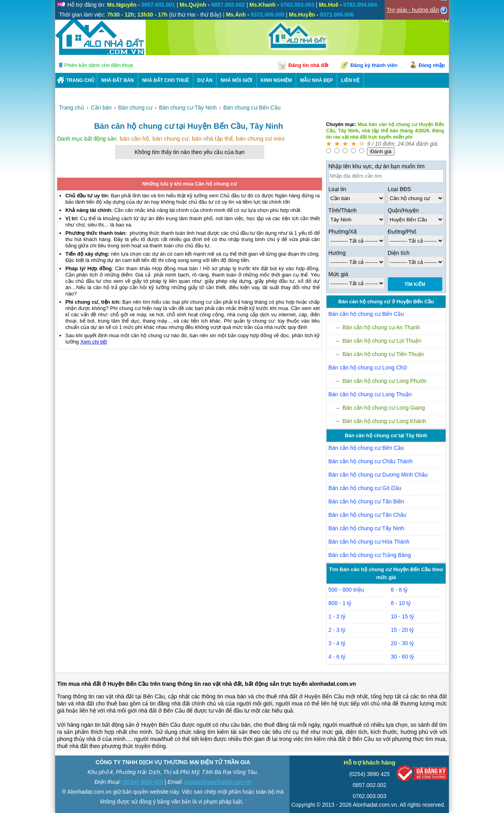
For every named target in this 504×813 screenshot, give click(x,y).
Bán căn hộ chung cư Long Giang (384, 408)
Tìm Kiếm (415, 284)
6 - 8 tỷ (399, 590)
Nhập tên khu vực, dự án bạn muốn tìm (376, 166)
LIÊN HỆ (350, 80)
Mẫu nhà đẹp (316, 80)
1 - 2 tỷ (337, 616)
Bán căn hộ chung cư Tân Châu (367, 515)
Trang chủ (80, 80)
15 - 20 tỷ (402, 630)
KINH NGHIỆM (276, 80)
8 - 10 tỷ (401, 603)
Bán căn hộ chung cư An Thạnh (381, 327)
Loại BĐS (399, 189)
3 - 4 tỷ (337, 643)
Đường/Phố (402, 232)
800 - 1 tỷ (340, 603)
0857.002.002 (370, 785)
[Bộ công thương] (422, 775)
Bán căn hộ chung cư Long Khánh (384, 421)
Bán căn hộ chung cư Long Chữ (368, 368)
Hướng (337, 253)
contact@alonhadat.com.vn (218, 782)
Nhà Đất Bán (118, 80)
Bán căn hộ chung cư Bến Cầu (366, 314)
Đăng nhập (432, 65)
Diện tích (399, 253)
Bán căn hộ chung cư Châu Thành (371, 461)
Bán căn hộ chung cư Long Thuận (370, 394)
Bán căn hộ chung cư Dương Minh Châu (378, 475)
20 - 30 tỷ (402, 643)
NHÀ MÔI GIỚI (236, 80)
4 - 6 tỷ (337, 657)
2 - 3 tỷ (337, 630)
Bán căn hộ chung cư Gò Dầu (365, 488)
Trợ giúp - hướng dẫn (413, 10)
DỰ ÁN (205, 80)
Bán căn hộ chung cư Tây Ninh (366, 528)
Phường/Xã (343, 232)
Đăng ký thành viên (374, 65)
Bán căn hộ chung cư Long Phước (385, 381)
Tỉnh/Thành (343, 210)
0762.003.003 (370, 796)
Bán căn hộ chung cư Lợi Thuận (382, 341)
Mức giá (338, 274)
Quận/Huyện (403, 210)
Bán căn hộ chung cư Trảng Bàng (370, 555)
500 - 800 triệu (346, 590)
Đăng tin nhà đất (308, 65)
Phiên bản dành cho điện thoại (99, 65)
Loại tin (337, 189)
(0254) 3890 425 (143, 782)
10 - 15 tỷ (402, 616)
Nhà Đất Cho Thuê (166, 80)
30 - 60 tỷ (402, 657)
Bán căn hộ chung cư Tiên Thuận (383, 354)
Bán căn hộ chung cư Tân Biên (366, 501)
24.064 (406, 144)
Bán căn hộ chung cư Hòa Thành (369, 542)
